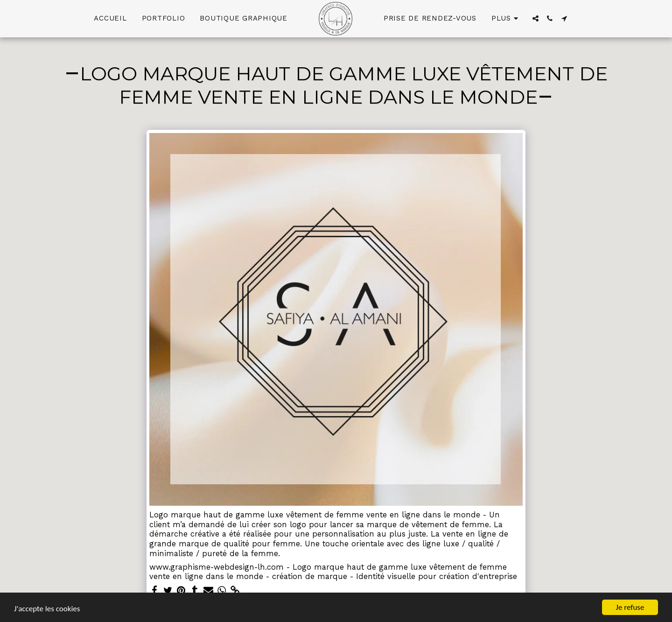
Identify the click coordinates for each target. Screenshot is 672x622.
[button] (535, 18)
